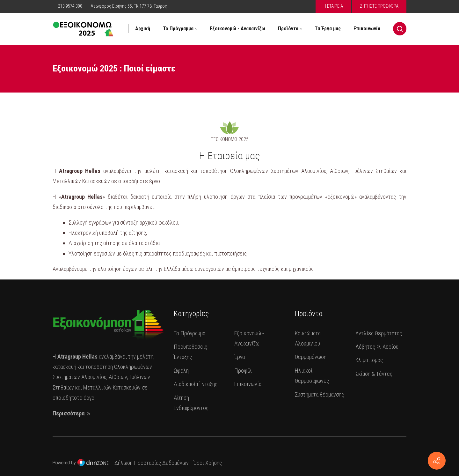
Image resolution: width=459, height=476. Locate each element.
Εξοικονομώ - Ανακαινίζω (249, 338)
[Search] (400, 29)
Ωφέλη (181, 371)
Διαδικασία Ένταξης (196, 384)
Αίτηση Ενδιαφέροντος (191, 403)
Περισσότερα (72, 413)
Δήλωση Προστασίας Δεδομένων (152, 463)
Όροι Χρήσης (208, 463)
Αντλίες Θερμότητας (379, 333)
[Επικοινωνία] (437, 461)
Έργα (240, 357)
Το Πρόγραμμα (189, 333)
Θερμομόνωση (311, 357)
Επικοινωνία (248, 384)
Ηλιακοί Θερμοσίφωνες (312, 376)
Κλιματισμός (369, 360)
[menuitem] (143, 29)
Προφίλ (243, 371)
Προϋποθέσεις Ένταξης (190, 352)
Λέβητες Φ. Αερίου (377, 347)
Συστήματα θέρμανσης (319, 394)
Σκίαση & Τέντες (374, 374)
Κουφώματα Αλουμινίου (308, 338)
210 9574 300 (71, 6)
